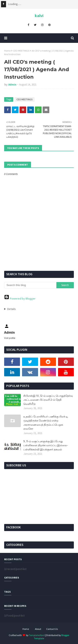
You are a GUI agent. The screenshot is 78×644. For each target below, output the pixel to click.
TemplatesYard (37, 635)
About (38, 629)
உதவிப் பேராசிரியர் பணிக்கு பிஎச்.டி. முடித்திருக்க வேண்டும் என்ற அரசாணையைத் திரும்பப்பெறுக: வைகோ (46, 423)
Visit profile (10, 338)
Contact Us (52, 629)
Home (7, 51)
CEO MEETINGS (21, 51)
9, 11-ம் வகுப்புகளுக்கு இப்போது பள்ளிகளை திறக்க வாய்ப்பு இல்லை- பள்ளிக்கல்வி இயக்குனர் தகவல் (46, 445)
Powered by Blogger (20, 298)
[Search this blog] (30, 285)
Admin (12, 85)
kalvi (39, 15)
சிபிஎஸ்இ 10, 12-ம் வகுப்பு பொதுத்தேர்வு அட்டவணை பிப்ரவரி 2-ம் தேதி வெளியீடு (48, 400)
